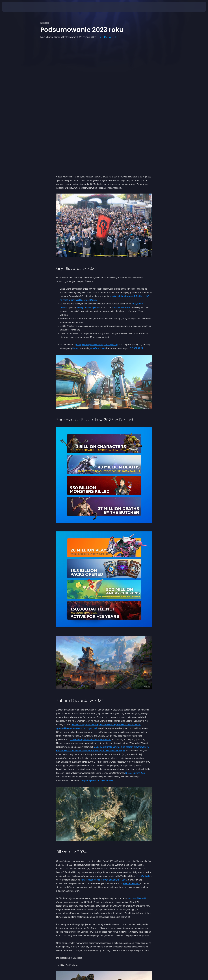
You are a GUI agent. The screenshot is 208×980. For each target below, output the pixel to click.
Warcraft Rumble (131, 758)
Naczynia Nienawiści (138, 773)
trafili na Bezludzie (121, 182)
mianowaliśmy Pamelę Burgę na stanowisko (93, 600)
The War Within (144, 751)
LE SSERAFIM (136, 223)
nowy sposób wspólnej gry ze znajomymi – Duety (104, 755)
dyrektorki (118, 600)
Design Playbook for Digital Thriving (97, 655)
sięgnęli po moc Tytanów (88, 182)
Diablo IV (98, 622)
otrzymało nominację (112, 622)
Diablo (75, 223)
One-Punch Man (98, 223)
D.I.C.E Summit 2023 (135, 648)
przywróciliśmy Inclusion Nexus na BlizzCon (90, 614)
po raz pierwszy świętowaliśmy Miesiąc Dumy (96, 219)
